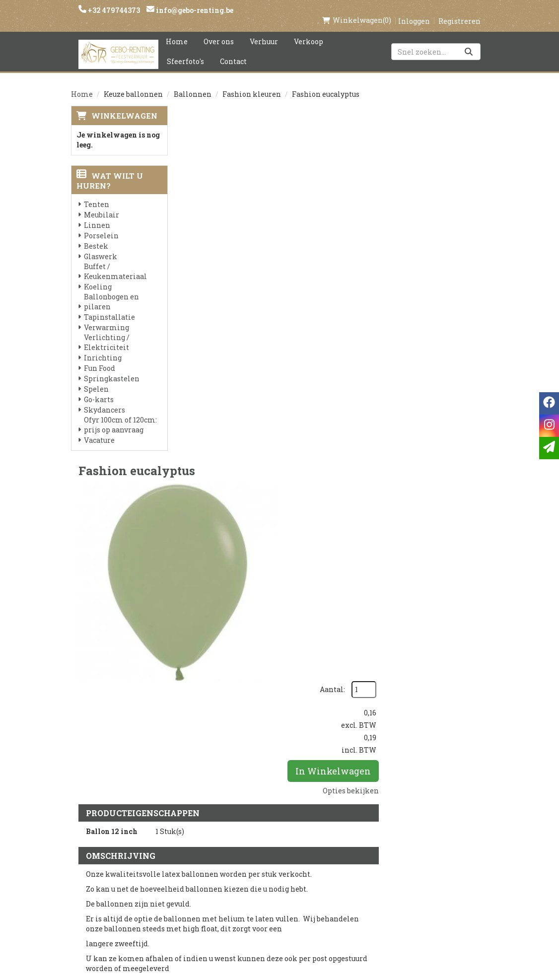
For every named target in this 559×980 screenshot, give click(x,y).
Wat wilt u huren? (110, 170)
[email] (549, 448)
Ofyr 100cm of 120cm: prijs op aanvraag (120, 414)
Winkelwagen (124, 105)
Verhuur (264, 31)
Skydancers (105, 399)
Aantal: (434, 126)
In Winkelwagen (437, 208)
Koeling (98, 276)
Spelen (96, 379)
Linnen (97, 215)
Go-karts (99, 389)
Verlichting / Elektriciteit (107, 332)
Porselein (101, 225)
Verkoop (309, 31)
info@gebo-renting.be (194, 10)
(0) (357, 10)
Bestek (96, 236)
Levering (269, 813)
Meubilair (102, 204)
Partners (200, 830)
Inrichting (103, 347)
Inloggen (414, 11)
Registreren (459, 11)
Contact (233, 51)
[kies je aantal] (468, 612)
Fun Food (100, 358)
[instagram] (419, 817)
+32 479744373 (113, 10)
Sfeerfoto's (185, 51)
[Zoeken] (469, 41)
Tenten (97, 194)
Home (177, 31)
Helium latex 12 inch (309, 549)
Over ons (219, 31)
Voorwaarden (209, 846)
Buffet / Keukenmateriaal (115, 261)
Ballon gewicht (296, 663)
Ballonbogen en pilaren (111, 291)
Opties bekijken (453, 227)
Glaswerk (101, 246)
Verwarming (106, 317)
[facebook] (399, 817)
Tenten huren (279, 897)
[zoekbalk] (436, 41)
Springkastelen (112, 368)
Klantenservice (352, 813)
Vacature (99, 430)
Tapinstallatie (109, 307)
